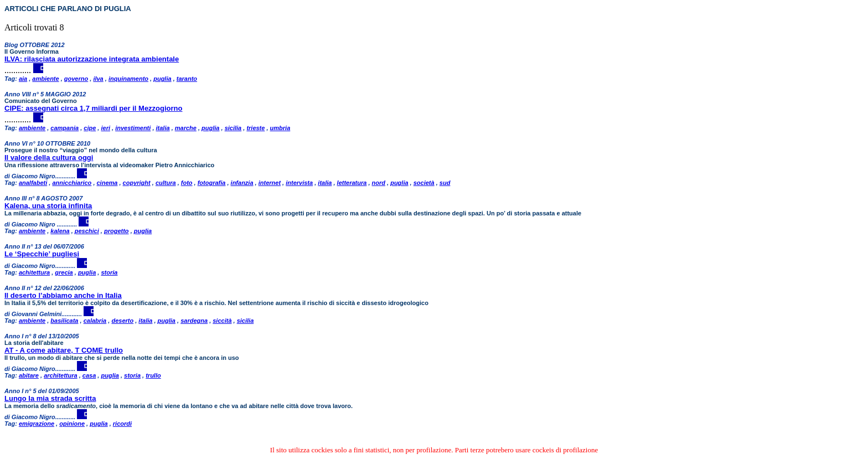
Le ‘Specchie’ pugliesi (42, 254)
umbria (280, 128)
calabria (95, 321)
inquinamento (128, 79)
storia (109, 272)
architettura (61, 375)
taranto (187, 79)
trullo (153, 375)
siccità (222, 321)
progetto (117, 231)
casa (89, 375)
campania (64, 128)
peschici (87, 231)
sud (445, 183)
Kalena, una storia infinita (48, 206)
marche (186, 128)
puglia (162, 79)
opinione (72, 424)
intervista (299, 183)
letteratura (352, 183)
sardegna (194, 321)
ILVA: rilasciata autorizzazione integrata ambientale (92, 59)
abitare (29, 375)
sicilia (233, 128)
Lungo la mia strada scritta (50, 398)
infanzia (242, 183)
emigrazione (37, 424)
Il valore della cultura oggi (49, 158)
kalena (60, 231)
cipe (90, 128)
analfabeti (33, 183)
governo (76, 79)
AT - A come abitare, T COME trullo (64, 350)
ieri (105, 128)
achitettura (34, 272)
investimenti (133, 128)
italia (163, 128)
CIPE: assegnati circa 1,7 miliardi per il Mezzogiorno (93, 108)
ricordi (122, 424)
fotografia (212, 183)
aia (23, 79)
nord (379, 183)
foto (187, 183)
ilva (98, 79)
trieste (255, 128)
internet (270, 183)
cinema (107, 183)
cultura (166, 183)
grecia (64, 272)
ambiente (45, 79)
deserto (122, 321)
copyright (137, 183)
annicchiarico (72, 183)
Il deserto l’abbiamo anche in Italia (63, 295)
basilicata (64, 321)
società (424, 183)
